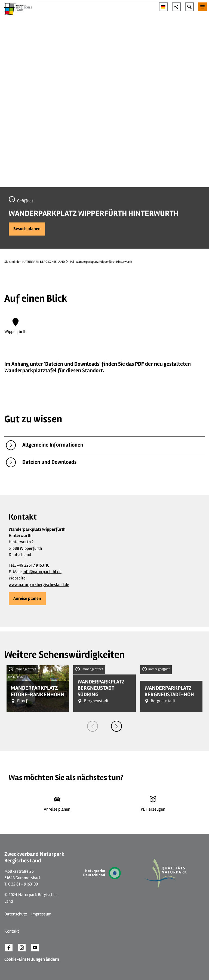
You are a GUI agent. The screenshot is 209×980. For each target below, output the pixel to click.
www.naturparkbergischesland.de (39, 585)
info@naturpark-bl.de (42, 572)
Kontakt (12, 931)
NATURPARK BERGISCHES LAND (44, 262)
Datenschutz (16, 914)
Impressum (41, 914)
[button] (27, 229)
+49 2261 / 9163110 (33, 565)
